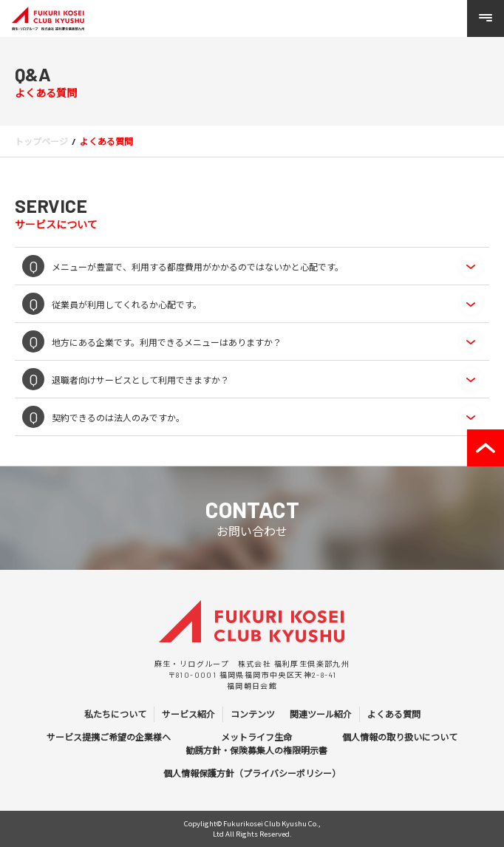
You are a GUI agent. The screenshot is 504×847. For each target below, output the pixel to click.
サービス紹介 (188, 714)
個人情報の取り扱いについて (400, 737)
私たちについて (115, 714)
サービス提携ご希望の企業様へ (109, 737)
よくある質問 (394, 714)
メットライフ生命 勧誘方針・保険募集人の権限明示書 (256, 744)
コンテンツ (253, 714)
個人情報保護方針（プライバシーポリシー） (252, 773)
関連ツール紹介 (321, 714)
